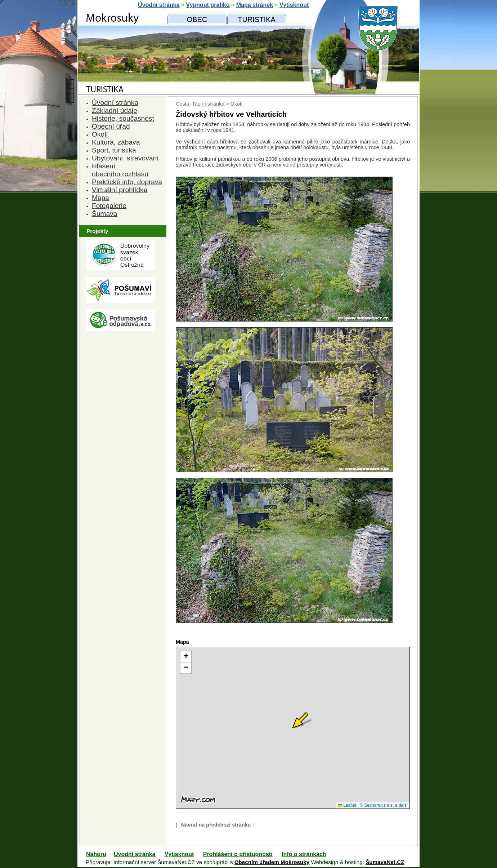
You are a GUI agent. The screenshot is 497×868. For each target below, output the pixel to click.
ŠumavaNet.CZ (385, 862)
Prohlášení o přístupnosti (238, 854)
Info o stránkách (304, 854)
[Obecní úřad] (197, 19)
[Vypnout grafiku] (208, 5)
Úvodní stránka (135, 854)
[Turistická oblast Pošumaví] (121, 301)
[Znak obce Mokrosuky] (121, 70)
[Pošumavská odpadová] (121, 329)
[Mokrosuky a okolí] (257, 19)
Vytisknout (179, 854)
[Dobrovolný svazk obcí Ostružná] (121, 268)
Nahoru (96, 854)
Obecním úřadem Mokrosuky (272, 862)
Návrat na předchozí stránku (216, 825)
